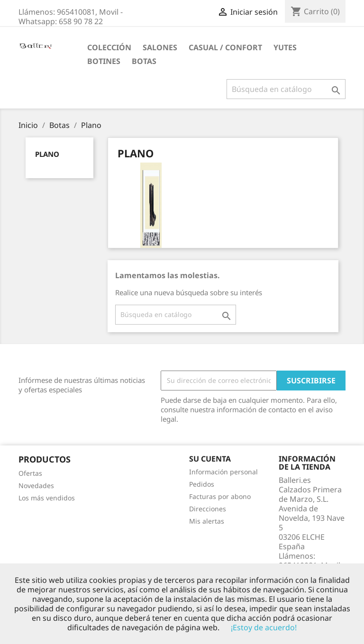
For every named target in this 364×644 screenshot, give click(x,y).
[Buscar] (286, 89)
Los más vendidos (47, 498)
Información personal (223, 472)
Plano (47, 154)
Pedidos (202, 484)
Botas (144, 61)
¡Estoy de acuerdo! (264, 627)
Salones (160, 47)
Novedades (36, 485)
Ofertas (30, 473)
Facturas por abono (220, 496)
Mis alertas (207, 521)
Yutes (285, 47)
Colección (109, 47)
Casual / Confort (225, 47)
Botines (104, 61)
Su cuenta (210, 459)
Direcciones (208, 509)
